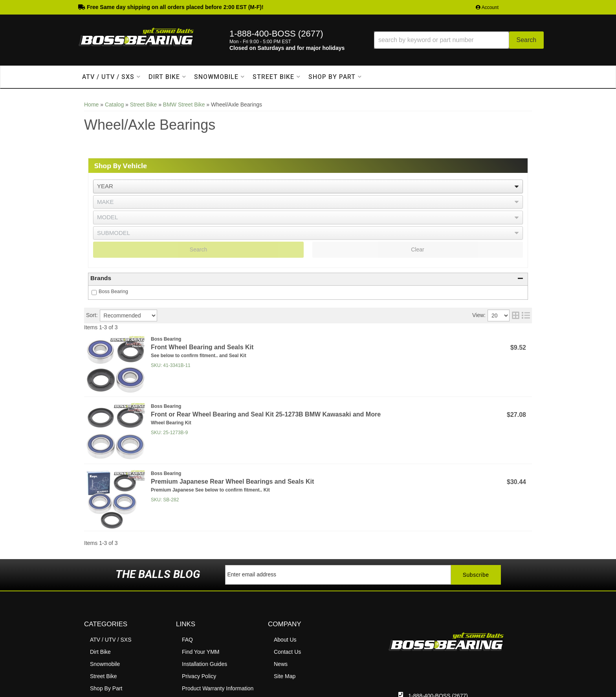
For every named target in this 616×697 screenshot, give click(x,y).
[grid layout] (516, 315)
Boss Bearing (113, 292)
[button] (459, 40)
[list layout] (526, 315)
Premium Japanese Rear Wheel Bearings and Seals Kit (232, 481)
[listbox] (308, 186)
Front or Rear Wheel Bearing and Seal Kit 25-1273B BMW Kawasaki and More (266, 414)
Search (198, 249)
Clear (417, 249)
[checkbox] (94, 293)
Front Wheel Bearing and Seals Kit (202, 347)
